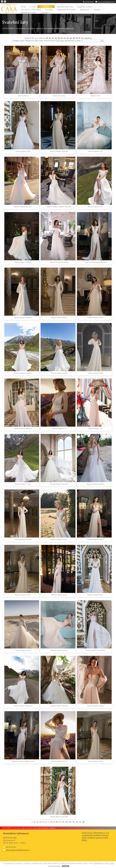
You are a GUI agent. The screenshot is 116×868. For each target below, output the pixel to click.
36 (56, 38)
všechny (88, 38)
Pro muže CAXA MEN (31, 10)
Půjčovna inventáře (67, 10)
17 (80, 822)
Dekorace (85, 10)
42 (64, 38)
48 (74, 38)
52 (79, 38)
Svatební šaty (46, 7)
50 (77, 38)
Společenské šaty (65, 7)
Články (97, 10)
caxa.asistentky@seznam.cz (105, 2)
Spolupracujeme (29, 12)
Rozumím (65, 866)
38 (59, 38)
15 (73, 822)
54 (82, 38)
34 (53, 38)
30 (47, 38)
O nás (33, 7)
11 (60, 822)
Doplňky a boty (85, 7)
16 (77, 822)
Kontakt (44, 12)
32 (50, 38)
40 (62, 38)
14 (70, 822)
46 (71, 38)
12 (63, 822)
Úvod (23, 7)
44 (68, 38)
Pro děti (49, 10)
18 (83, 822)
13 (67, 822)
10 (57, 822)
